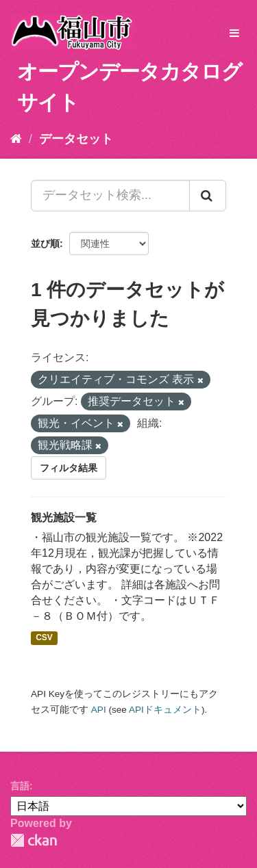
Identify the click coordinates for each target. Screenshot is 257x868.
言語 (20, 786)
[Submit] (208, 196)
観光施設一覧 (64, 517)
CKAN (34, 840)
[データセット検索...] (110, 196)
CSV (44, 637)
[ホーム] (16, 139)
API (99, 710)
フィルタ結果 (69, 468)
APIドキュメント (165, 710)
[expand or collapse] (234, 34)
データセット (76, 139)
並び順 (45, 244)
